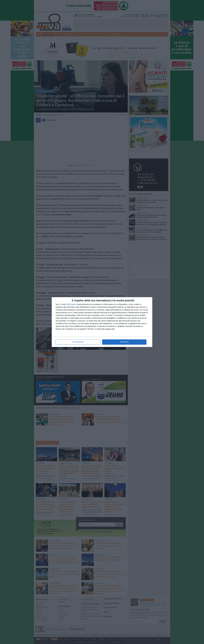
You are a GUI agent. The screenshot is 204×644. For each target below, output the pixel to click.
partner (74, 304)
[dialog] (102, 322)
